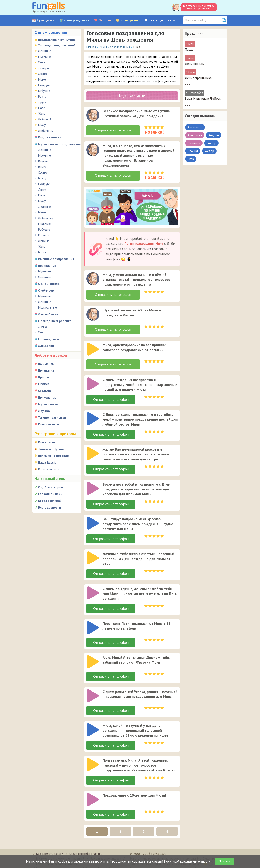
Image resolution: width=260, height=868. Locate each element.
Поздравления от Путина (57, 40)
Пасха (189, 49)
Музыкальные (47, 307)
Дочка (42, 327)
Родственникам (50, 137)
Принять (224, 861)
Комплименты (49, 424)
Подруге (44, 85)
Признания (46, 370)
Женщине (44, 51)
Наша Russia (47, 462)
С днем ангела (49, 284)
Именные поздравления (56, 259)
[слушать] (93, 115)
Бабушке (44, 91)
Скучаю (44, 384)
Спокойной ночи (50, 494)
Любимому (45, 131)
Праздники (46, 20)
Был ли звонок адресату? (108, 854)
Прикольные (47, 266)
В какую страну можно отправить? (60, 854)
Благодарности (49, 507)
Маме (42, 79)
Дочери (43, 68)
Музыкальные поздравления (59, 144)
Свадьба (44, 391)
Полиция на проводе (53, 456)
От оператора (49, 469)
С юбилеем (46, 290)
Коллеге (44, 235)
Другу (42, 102)
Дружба (44, 411)
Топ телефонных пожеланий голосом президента (199, 7)
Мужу (42, 125)
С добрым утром (50, 487)
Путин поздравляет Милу (144, 242)
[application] (93, 115)
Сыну (41, 62)
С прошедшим (48, 339)
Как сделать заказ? (49, 849)
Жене (42, 113)
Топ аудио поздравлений (57, 45)
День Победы (195, 64)
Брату (42, 96)
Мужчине (44, 57)
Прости (43, 377)
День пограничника (198, 78)
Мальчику (45, 224)
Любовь (105, 20)
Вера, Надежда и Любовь (203, 98)
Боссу (42, 252)
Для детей (46, 346)
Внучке (43, 161)
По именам (46, 364)
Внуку (42, 167)
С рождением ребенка (55, 321)
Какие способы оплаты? (86, 849)
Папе (42, 108)
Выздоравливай (50, 501)
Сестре (43, 74)
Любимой (45, 119)
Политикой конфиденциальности (187, 861)
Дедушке (44, 207)
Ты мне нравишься (52, 417)
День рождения (76, 20)
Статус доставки (162, 20)
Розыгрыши (130, 20)
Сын (41, 332)
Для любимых (48, 314)
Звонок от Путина (51, 449)
